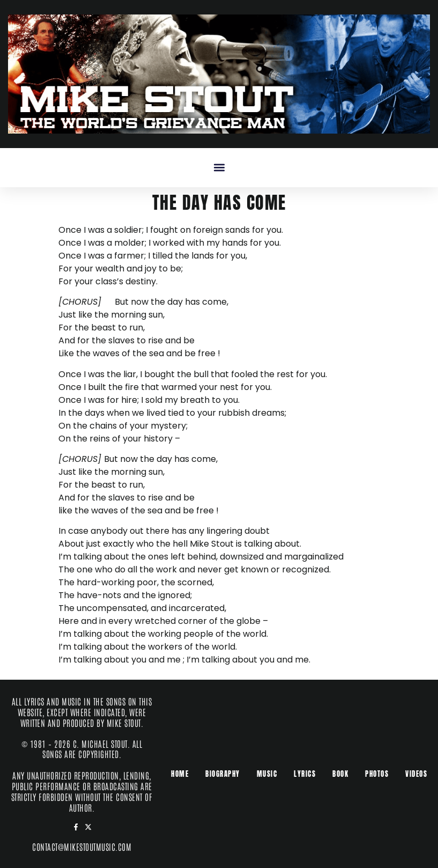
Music (267, 774)
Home (180, 774)
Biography (223, 774)
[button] (219, 168)
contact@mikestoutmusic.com (82, 847)
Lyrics (305, 774)
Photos (377, 774)
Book (340, 774)
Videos (416, 774)
